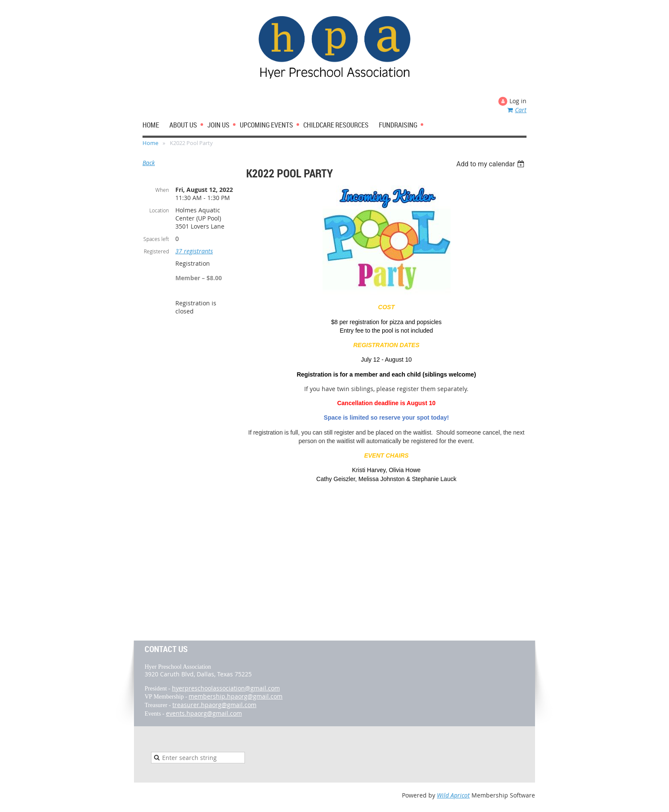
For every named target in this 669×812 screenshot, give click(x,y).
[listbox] (491, 164)
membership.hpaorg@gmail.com (236, 696)
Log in (518, 101)
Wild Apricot (453, 795)
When (162, 190)
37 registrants (194, 251)
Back (149, 163)
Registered (156, 251)
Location (159, 210)
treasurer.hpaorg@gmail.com (214, 705)
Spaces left (156, 239)
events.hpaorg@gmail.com (204, 713)
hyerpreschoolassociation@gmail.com (226, 688)
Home (150, 143)
